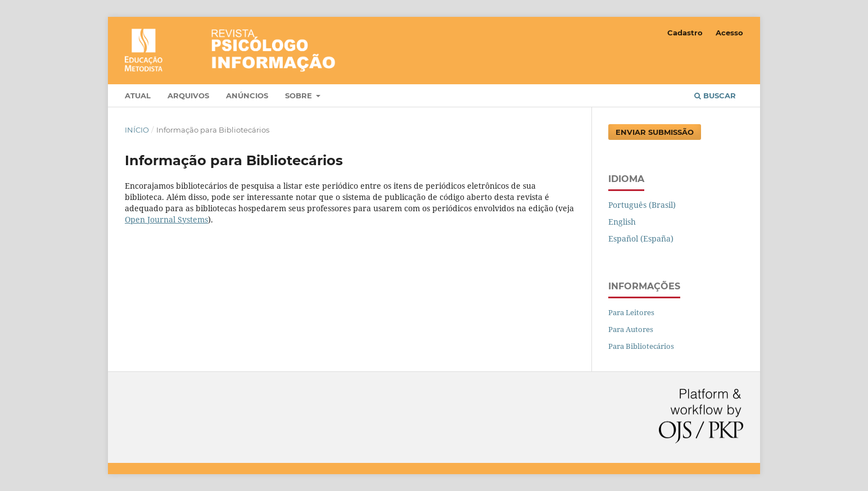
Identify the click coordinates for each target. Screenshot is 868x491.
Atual (138, 96)
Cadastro (685, 33)
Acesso (729, 33)
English (622, 222)
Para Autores (631, 329)
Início (137, 130)
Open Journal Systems (166, 219)
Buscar (715, 96)
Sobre (300, 96)
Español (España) (641, 238)
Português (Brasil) (642, 205)
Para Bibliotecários (641, 346)
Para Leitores (631, 312)
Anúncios (247, 96)
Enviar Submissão (655, 132)
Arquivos (188, 96)
